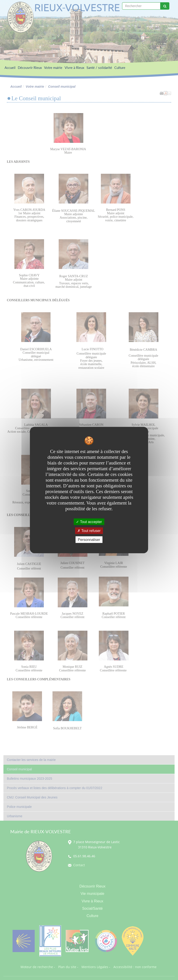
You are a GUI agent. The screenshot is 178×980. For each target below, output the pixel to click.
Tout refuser (89, 531)
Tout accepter (89, 522)
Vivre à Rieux (74, 68)
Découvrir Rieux (30, 68)
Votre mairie (53, 68)
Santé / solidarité (99, 68)
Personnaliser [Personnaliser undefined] (89, 540)
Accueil (10, 68)
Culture (120, 68)
